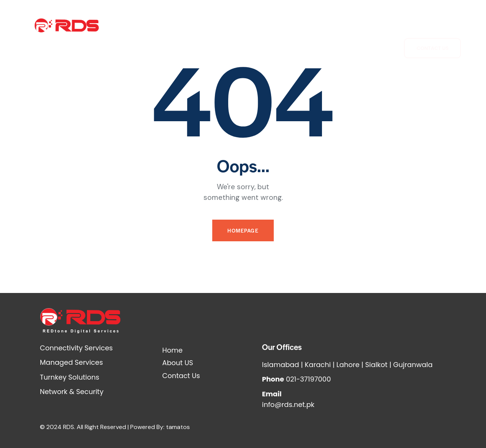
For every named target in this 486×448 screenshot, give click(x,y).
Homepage (243, 230)
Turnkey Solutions (252, 37)
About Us (152, 20)
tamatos (178, 427)
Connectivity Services (207, 20)
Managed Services (337, 20)
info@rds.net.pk (288, 404)
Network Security (275, 20)
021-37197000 (308, 379)
